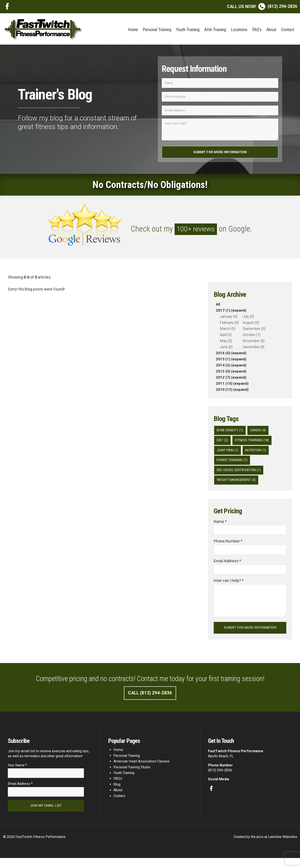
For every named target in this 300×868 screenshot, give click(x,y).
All (218, 306)
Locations (239, 30)
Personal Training (157, 30)
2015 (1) (223, 360)
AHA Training (215, 30)
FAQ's (257, 30)
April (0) (226, 336)
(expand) (239, 312)
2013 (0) (223, 373)
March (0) (227, 330)
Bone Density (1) (231, 432)
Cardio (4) (260, 432)
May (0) (226, 342)
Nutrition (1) (257, 453)
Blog (117, 792)
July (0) (248, 318)
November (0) (254, 342)
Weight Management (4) (237, 484)
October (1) (252, 336)
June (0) (226, 348)
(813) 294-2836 (262, 6)
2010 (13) (224, 391)
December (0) (253, 348)
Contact (288, 30)
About (271, 30)
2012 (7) (223, 379)
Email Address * (227, 567)
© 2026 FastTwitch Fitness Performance (34, 847)
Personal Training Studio (132, 775)
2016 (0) (223, 354)
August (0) (251, 324)
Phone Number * (228, 546)
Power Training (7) (233, 463)
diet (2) (223, 442)
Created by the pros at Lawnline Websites (265, 847)
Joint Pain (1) (228, 453)
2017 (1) (223, 312)
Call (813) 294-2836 (150, 701)
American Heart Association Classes (142, 769)
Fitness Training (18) (254, 442)
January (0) (229, 318)
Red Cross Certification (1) (240, 474)
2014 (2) (223, 366)
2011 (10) (224, 385)
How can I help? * (229, 587)
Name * (220, 526)
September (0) (254, 330)
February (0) (229, 324)
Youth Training (188, 30)
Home (133, 30)
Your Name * (17, 773)
